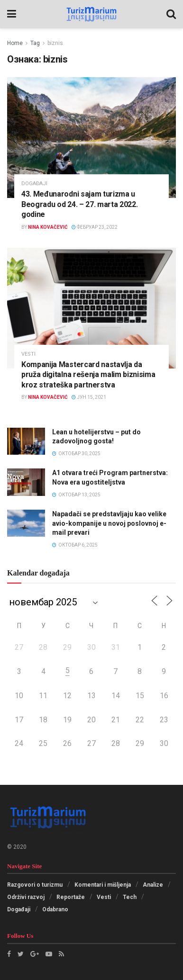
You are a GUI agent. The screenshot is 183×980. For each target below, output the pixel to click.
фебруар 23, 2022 (95, 227)
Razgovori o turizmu (35, 885)
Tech (130, 897)
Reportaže (71, 897)
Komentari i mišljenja (103, 885)
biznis (55, 43)
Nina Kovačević (48, 227)
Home (15, 43)
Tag (35, 43)
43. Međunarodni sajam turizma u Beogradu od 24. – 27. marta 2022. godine (79, 204)
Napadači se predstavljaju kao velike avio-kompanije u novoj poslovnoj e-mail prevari (109, 523)
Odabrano (55, 909)
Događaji (34, 184)
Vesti (28, 354)
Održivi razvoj (26, 897)
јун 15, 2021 (89, 397)
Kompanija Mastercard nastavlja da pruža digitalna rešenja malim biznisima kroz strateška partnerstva (88, 375)
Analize (153, 885)
